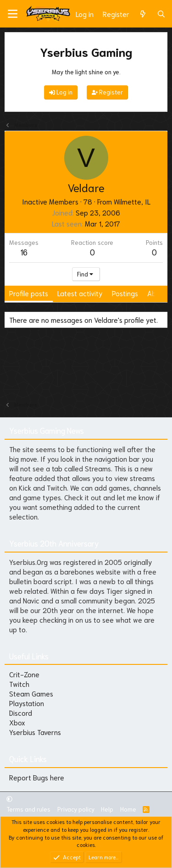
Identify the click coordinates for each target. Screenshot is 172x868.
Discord (21, 713)
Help (107, 809)
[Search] (161, 14)
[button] (9, 799)
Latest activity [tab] (80, 293)
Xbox (17, 722)
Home (128, 809)
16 (24, 252)
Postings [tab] (125, 293)
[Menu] (13, 14)
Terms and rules (28, 809)
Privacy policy (76, 809)
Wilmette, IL (132, 201)
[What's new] (143, 14)
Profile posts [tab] (29, 293)
